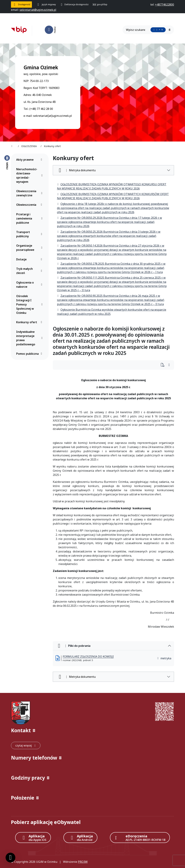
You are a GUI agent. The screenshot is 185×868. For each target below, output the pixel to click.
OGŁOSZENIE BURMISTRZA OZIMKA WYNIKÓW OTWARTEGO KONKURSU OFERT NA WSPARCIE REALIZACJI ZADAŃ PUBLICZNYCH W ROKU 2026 (112, 186)
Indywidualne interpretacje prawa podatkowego (30, 338)
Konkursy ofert (30, 322)
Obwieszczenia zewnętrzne (30, 193)
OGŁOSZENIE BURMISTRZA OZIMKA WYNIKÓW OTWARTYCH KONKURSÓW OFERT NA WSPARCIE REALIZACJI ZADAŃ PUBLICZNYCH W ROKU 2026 (113, 196)
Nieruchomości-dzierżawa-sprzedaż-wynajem (30, 175)
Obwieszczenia (30, 205)
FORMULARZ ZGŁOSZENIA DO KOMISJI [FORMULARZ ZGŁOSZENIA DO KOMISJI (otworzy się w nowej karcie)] (88, 657)
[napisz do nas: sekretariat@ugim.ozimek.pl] (38, 10)
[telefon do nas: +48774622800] (165, 5)
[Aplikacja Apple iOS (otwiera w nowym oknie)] (33, 838)
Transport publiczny (30, 234)
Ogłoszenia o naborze (30, 285)
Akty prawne (30, 160)
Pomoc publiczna (30, 354)
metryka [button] (164, 658)
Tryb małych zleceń (30, 271)
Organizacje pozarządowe (30, 248)
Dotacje (30, 259)
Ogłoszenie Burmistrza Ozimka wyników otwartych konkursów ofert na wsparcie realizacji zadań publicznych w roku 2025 (112, 312)
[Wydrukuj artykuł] (164, 365)
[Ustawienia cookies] (10, 858)
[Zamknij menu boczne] (7, 162)
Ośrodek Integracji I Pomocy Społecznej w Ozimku (30, 304)
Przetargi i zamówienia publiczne (30, 218)
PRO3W (83, 862)
